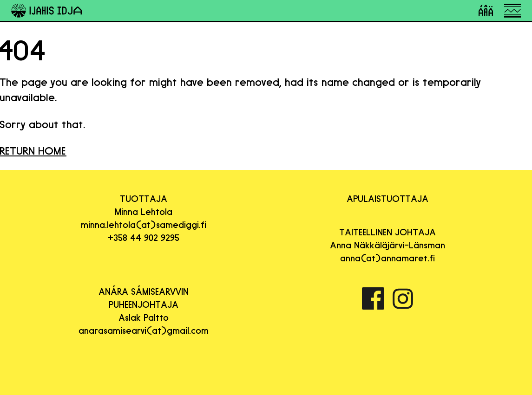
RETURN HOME (33, 151)
